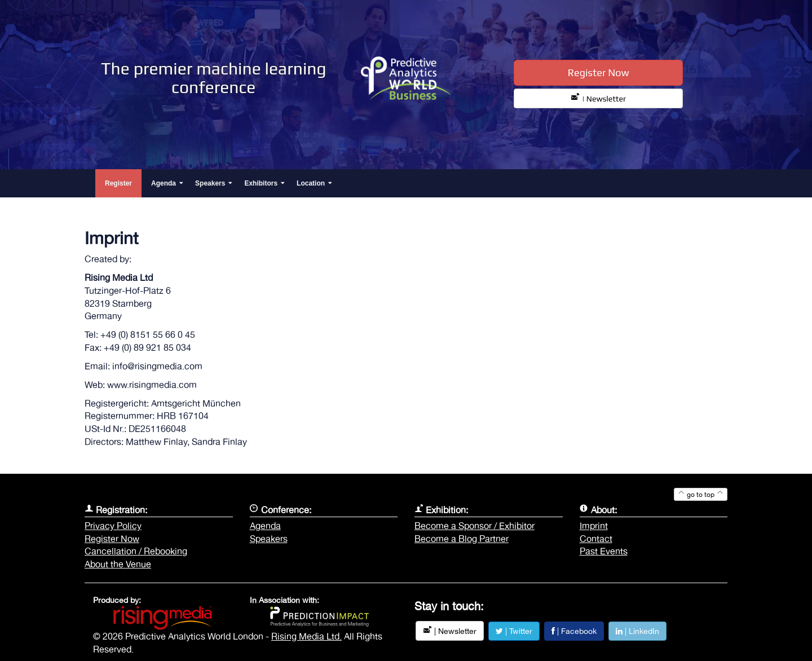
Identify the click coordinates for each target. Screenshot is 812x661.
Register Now (599, 72)
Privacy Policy (113, 526)
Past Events (604, 551)
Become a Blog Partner (462, 539)
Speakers (269, 539)
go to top (701, 495)
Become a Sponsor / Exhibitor (475, 526)
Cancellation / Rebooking (136, 551)
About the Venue (118, 564)
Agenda (265, 526)
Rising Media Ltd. (306, 636)
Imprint (594, 526)
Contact (596, 539)
